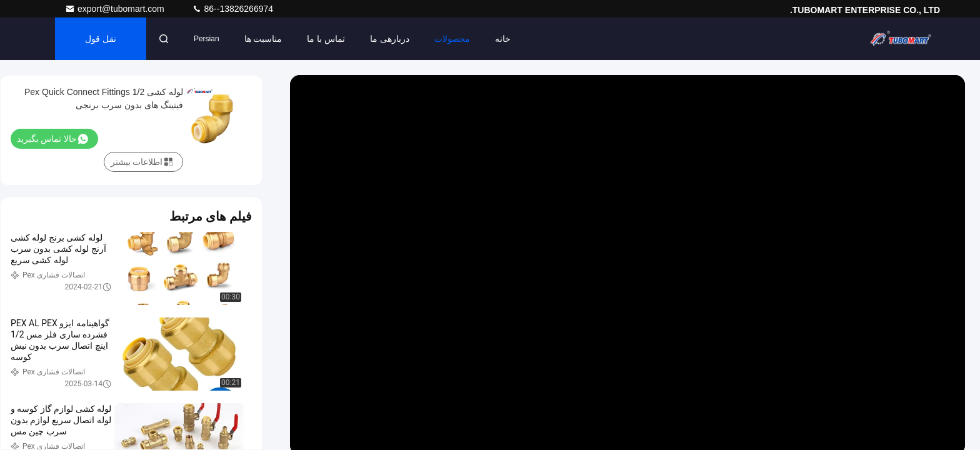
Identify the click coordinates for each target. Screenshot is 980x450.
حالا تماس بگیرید (52, 139)
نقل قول (101, 39)
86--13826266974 (232, 9)
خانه (503, 39)
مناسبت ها (263, 39)
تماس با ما (326, 39)
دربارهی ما (390, 39)
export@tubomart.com (116, 9)
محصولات (452, 39)
